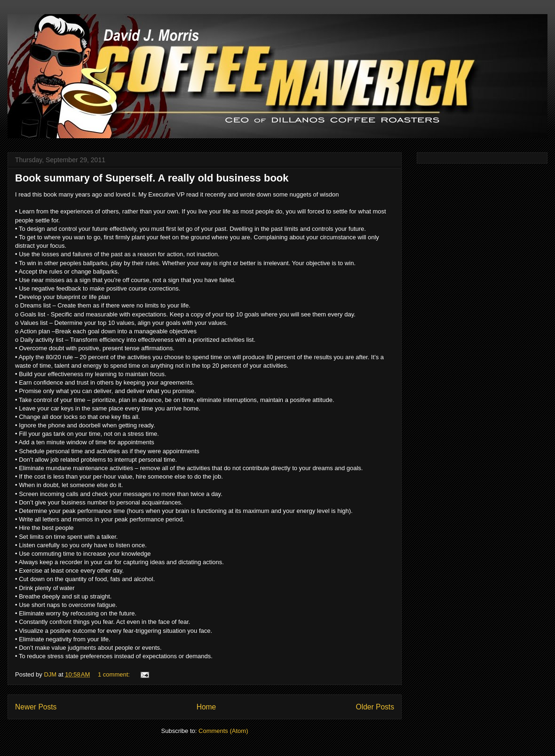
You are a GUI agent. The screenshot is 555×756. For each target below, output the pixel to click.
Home (206, 707)
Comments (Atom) (223, 731)
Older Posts (375, 707)
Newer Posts (36, 707)
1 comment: (115, 674)
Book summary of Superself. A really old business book (152, 178)
